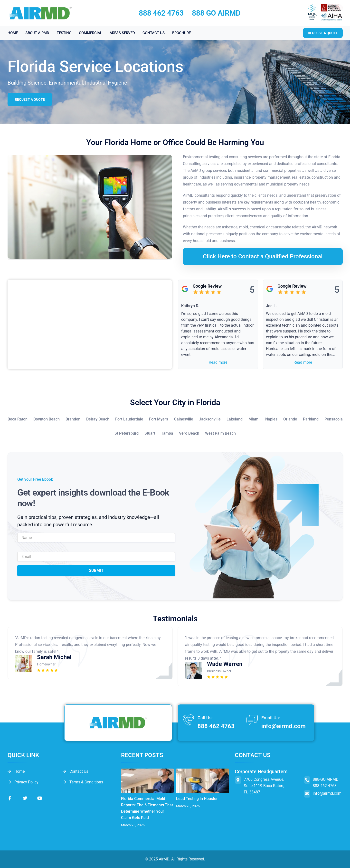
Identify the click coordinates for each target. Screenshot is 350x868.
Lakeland (235, 419)
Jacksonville (210, 419)
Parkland (311, 419)
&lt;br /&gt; (90, 324)
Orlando (290, 419)
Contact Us (75, 771)
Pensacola (334, 419)
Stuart (150, 433)
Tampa (167, 433)
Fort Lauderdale (129, 419)
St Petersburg (127, 433)
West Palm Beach (220, 433)
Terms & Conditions (83, 782)
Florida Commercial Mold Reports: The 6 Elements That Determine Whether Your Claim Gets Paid (147, 808)
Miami (254, 419)
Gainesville (184, 419)
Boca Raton (18, 419)
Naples (271, 419)
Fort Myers (159, 419)
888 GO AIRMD (216, 13)
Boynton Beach (47, 419)
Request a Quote (30, 99)
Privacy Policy (23, 782)
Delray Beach (98, 419)
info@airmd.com (284, 726)
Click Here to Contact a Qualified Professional (263, 256)
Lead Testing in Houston (197, 799)
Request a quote (323, 33)
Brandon (73, 419)
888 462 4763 (161, 13)
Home (16, 771)
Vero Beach (189, 433)
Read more (218, 362)
